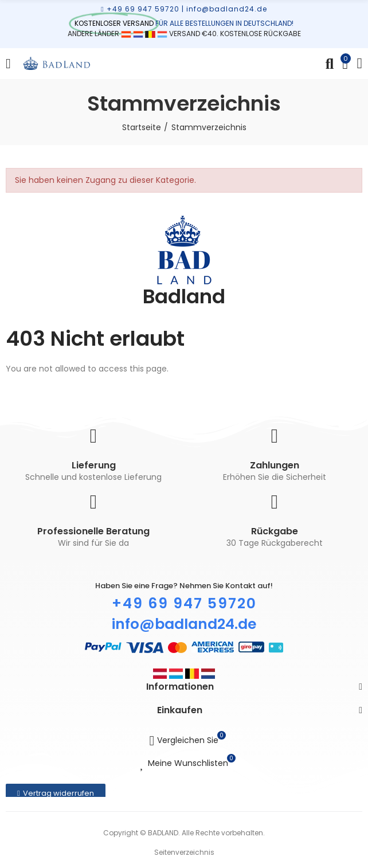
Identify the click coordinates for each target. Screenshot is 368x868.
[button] (56, 793)
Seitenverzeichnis (184, 852)
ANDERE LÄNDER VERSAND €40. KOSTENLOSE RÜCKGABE (184, 34)
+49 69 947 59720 (143, 9)
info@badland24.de (227, 9)
